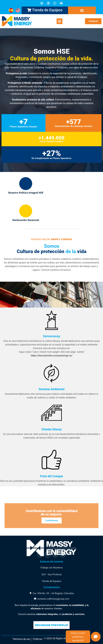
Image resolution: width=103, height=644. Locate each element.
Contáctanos (52, 587)
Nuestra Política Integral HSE (26, 193)
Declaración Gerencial (26, 220)
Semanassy (51, 336)
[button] (82, 10)
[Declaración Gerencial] (26, 211)
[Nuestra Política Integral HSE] (26, 184)
